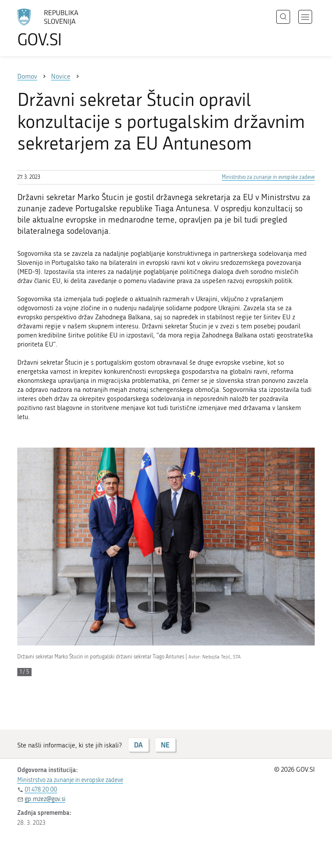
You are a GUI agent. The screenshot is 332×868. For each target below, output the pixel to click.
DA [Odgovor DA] (138, 745)
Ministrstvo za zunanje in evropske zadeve (268, 177)
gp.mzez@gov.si (45, 799)
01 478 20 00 (41, 790)
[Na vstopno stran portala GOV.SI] (61, 28)
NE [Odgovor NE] (165, 745)
